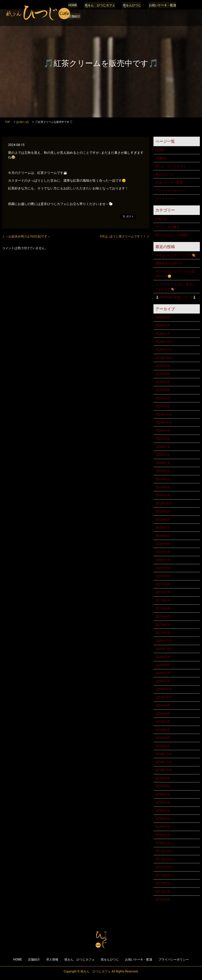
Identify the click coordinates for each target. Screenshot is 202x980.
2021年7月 (163, 592)
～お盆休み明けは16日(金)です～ (28, 236)
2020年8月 (163, 665)
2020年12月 (164, 641)
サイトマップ (165, 199)
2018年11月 (164, 762)
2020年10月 (164, 649)
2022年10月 (164, 503)
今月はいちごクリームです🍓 (175, 255)
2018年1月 (163, 843)
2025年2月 (163, 406)
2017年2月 (163, 883)
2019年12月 (164, 689)
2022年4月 (163, 544)
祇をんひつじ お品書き (172, 235)
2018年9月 (163, 778)
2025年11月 (164, 350)
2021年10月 (164, 568)
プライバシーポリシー (171, 191)
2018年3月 (163, 827)
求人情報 (52, 959)
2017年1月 (163, 892)
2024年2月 (163, 455)
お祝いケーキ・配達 (161, 10)
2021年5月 (163, 608)
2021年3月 (163, 625)
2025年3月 (163, 398)
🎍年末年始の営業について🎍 (176, 297)
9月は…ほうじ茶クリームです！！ (123, 236)
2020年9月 (163, 657)
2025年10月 (164, 358)
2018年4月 (163, 819)
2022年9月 (163, 511)
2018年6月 (163, 802)
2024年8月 (163, 439)
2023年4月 (163, 487)
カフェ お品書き (168, 227)
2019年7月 (163, 722)
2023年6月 (163, 479)
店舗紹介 (74, 16)
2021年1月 (163, 633)
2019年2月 (163, 746)
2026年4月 (163, 317)
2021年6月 (163, 600)
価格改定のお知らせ (169, 263)
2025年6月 (163, 382)
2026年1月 (163, 334)
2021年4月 (163, 617)
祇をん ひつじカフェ (99, 10)
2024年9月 (163, 431)
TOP (7, 122)
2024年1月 (163, 463)
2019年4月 (163, 738)
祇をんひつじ (131, 10)
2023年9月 (163, 471)
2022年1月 (163, 560)
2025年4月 (163, 390)
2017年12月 (164, 851)
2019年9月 (163, 706)
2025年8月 (163, 374)
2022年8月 (163, 520)
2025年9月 (163, 366)
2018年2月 (163, 835)
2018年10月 (164, 770)
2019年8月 (163, 714)
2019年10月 (164, 697)
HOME (72, 10)
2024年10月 (164, 423)
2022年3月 (163, 552)
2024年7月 (163, 447)
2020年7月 (163, 673)
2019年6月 (163, 730)
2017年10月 (164, 867)
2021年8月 (163, 584)
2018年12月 (164, 754)
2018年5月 (163, 811)
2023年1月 (163, 495)
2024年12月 (164, 415)
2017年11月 (164, 859)
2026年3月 (163, 325)
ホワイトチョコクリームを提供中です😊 (175, 274)
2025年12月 (164, 342)
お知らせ (23, 122)
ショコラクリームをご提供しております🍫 (175, 287)
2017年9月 (163, 875)
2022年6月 (163, 536)
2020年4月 (163, 681)
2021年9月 (163, 576)
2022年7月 (163, 528)
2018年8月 (163, 786)
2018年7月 (163, 794)
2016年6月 (163, 900)
